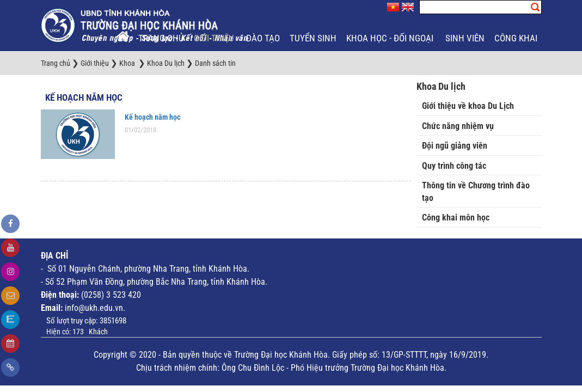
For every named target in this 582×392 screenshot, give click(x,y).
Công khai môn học (456, 218)
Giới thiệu (215, 38)
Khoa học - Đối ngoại (391, 38)
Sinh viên (465, 38)
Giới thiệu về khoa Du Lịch (468, 106)
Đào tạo (263, 38)
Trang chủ (161, 38)
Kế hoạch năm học (84, 97)
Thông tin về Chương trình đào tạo (476, 192)
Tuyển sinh (313, 38)
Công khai (517, 38)
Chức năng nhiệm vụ (458, 126)
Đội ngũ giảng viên (455, 146)
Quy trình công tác (454, 166)
